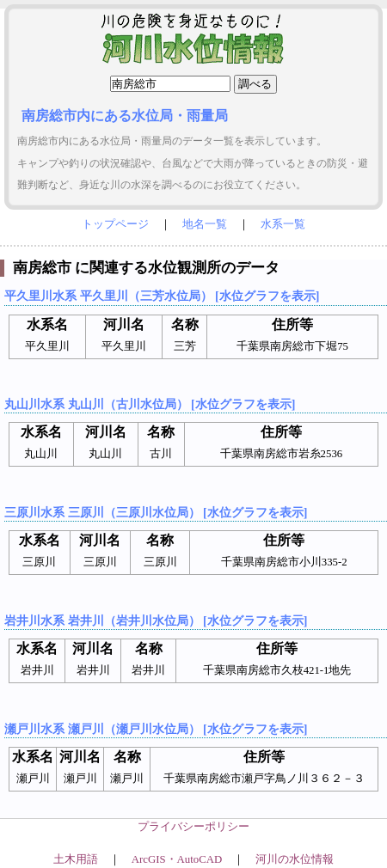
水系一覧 (283, 224)
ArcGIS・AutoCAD (177, 859)
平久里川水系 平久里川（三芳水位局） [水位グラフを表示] (162, 296)
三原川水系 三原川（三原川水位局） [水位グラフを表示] (156, 512)
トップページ (115, 224)
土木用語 (76, 859)
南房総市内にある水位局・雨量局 (125, 116)
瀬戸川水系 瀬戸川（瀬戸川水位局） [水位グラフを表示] (156, 729)
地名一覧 (205, 224)
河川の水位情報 (295, 859)
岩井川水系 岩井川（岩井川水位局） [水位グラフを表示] (156, 620)
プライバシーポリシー (193, 827)
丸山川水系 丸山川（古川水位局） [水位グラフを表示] (150, 404)
